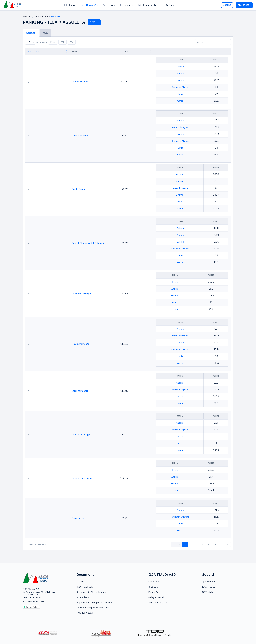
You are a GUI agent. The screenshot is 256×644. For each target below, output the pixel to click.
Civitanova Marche (180, 87)
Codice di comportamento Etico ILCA (96, 608)
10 (29, 518)
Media (126, 5)
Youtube (208, 592)
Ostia (180, 94)
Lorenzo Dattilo (80, 136)
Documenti (147, 5)
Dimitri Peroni (79, 189)
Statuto (80, 582)
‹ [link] (180, 544)
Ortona (180, 67)
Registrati (244, 5)
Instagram (209, 587)
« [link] (174, 544)
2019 (37, 17)
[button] (67, 52)
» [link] (228, 544)
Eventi (70, 5)
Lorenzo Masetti (80, 391)
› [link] (222, 544)
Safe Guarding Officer (160, 602)
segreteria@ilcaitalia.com (33, 601)
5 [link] (208, 544)
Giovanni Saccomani (82, 478)
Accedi (227, 5)
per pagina (42, 42)
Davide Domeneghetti (83, 293)
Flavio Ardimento (80, 344)
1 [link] (185, 544)
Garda (180, 101)
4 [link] (202, 544)
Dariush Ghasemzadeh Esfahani (88, 243)
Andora (180, 73)
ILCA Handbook (85, 587)
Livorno (180, 80)
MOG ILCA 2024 (85, 613)
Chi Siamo (153, 587)
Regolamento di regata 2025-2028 (95, 602)
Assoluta (31, 33)
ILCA (108, 5)
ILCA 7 (45, 17)
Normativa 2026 (85, 597)
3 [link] (197, 544)
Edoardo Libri (79, 518)
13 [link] (216, 544)
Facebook (209, 582)
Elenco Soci (154, 592)
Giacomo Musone (80, 82)
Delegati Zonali (156, 597)
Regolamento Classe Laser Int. (92, 592)
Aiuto (166, 5)
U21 (45, 33)
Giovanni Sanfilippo (81, 435)
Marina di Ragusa (180, 127)
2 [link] (191, 544)
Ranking (89, 5)
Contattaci (154, 582)
